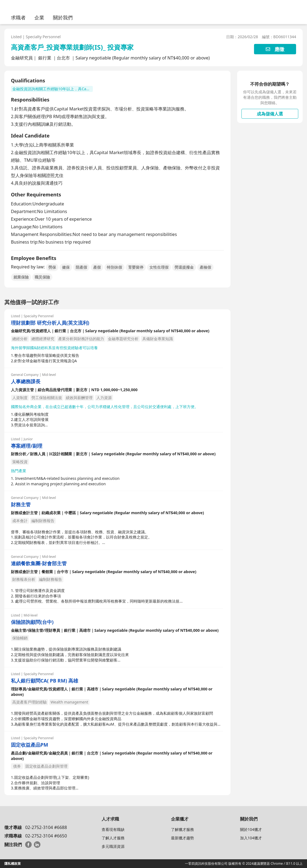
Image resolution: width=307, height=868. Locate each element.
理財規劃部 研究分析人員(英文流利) (50, 323)
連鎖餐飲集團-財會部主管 (39, 563)
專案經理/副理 (27, 446)
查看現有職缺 (113, 829)
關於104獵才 (251, 829)
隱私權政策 (13, 863)
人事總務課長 (26, 381)
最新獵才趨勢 (182, 838)
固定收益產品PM (29, 745)
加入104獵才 (251, 838)
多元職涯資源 (113, 846)
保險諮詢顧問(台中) (32, 622)
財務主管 (21, 505)
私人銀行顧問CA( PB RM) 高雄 (45, 681)
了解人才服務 (113, 838)
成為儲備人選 (270, 114)
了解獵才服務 (182, 829)
